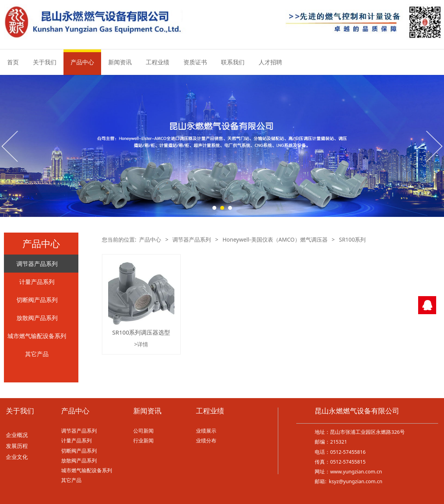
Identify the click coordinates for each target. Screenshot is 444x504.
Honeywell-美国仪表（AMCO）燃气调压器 (275, 239)
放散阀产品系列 (37, 318)
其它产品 (37, 354)
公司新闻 (143, 431)
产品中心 (82, 62)
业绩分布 (206, 441)
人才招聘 (270, 62)
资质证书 (195, 62)
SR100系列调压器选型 (141, 332)
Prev (11, 146)
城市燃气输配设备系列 (37, 336)
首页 (13, 62)
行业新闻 (143, 441)
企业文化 (17, 457)
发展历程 (17, 446)
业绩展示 (206, 431)
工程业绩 (158, 62)
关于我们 (45, 62)
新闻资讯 (120, 62)
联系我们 (233, 62)
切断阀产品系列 (37, 300)
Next (433, 146)
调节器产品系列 (37, 264)
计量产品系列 (37, 282)
